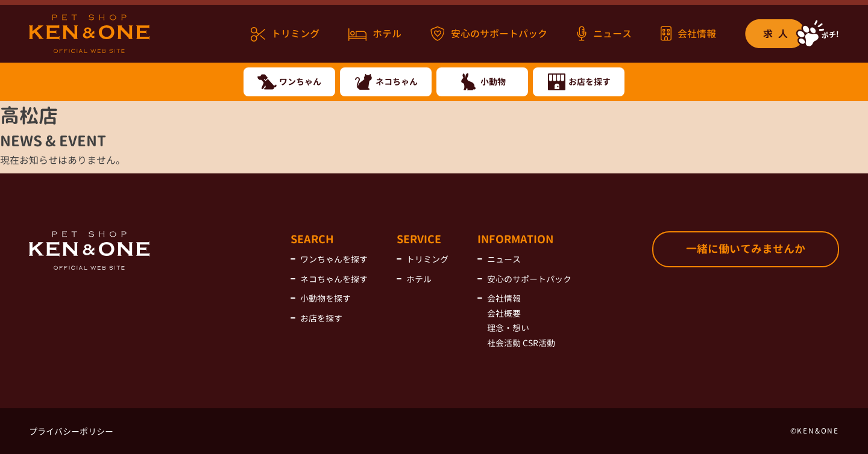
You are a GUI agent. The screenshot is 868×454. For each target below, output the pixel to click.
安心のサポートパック (489, 33)
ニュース (604, 33)
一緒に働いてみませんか (746, 249)
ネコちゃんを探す (334, 279)
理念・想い (508, 328)
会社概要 (504, 313)
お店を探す (321, 318)
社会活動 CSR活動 (521, 343)
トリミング (285, 34)
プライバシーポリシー (71, 431)
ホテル (375, 34)
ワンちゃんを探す (334, 259)
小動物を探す (325, 298)
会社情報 (688, 33)
